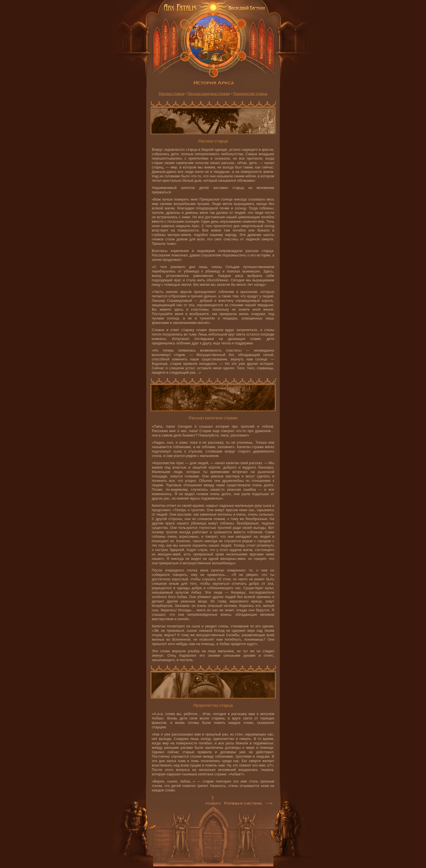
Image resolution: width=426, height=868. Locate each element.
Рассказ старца (172, 94)
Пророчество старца (250, 94)
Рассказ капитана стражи (209, 94)
